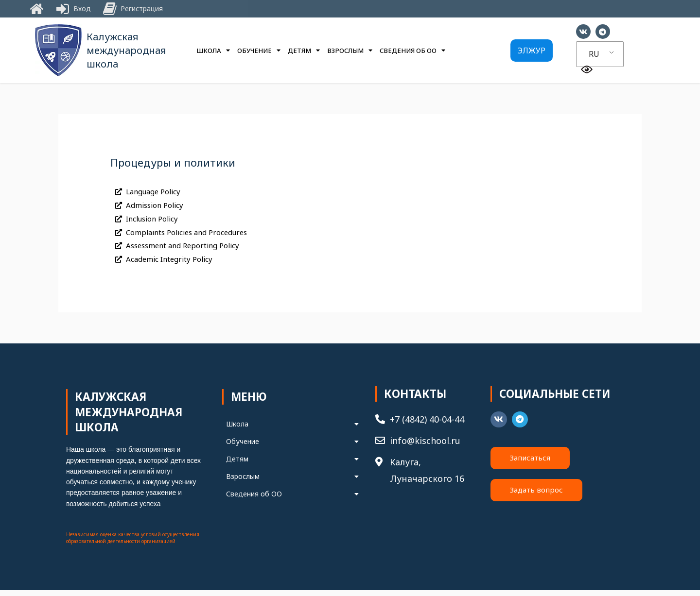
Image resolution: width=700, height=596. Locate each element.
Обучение (259, 50)
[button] (532, 51)
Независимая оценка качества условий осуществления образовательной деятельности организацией (133, 544)
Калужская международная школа (126, 50)
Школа (213, 50)
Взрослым (350, 50)
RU (594, 54)
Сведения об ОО (412, 50)
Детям (304, 50)
